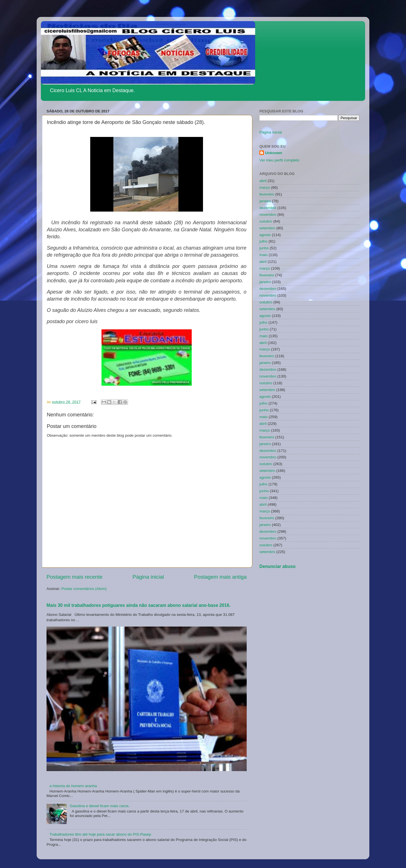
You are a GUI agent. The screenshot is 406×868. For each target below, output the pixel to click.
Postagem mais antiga (220, 577)
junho (264, 248)
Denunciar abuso (277, 566)
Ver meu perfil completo (279, 160)
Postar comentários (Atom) (84, 589)
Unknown (274, 153)
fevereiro (267, 194)
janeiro (265, 201)
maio (263, 255)
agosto (265, 235)
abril (263, 181)
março (265, 187)
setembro (267, 228)
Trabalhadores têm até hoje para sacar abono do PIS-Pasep (100, 834)
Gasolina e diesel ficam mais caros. (100, 806)
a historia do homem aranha (73, 786)
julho (263, 241)
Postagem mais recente (74, 577)
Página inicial (148, 577)
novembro (268, 215)
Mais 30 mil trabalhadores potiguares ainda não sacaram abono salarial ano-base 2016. (139, 605)
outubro (266, 221)
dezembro (268, 208)
